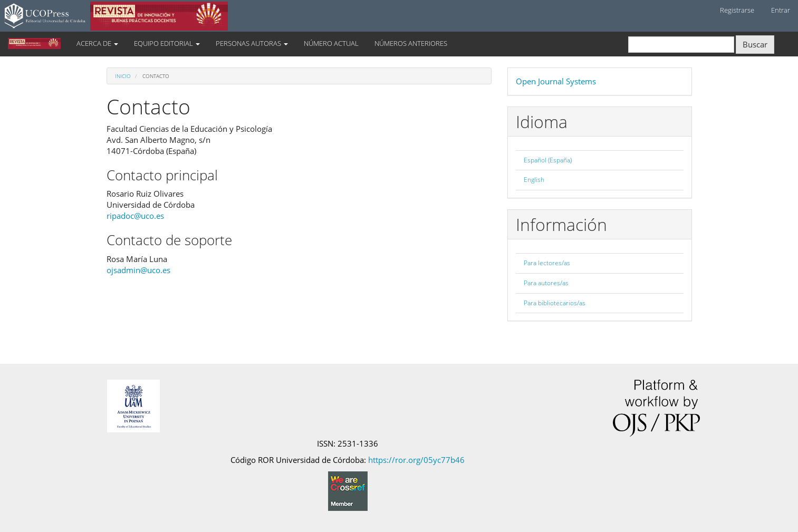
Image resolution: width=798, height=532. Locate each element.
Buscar (755, 44)
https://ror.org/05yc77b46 (416, 460)
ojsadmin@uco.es (138, 270)
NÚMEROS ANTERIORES (411, 43)
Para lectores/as (547, 263)
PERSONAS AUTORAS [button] (252, 43)
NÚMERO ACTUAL (331, 43)
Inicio (123, 76)
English (534, 180)
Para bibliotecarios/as (555, 303)
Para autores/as (546, 283)
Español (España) (548, 160)
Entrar (781, 10)
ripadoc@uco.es (135, 216)
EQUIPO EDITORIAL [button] (167, 43)
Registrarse (737, 10)
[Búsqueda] (681, 45)
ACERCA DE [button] (97, 43)
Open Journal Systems (556, 81)
